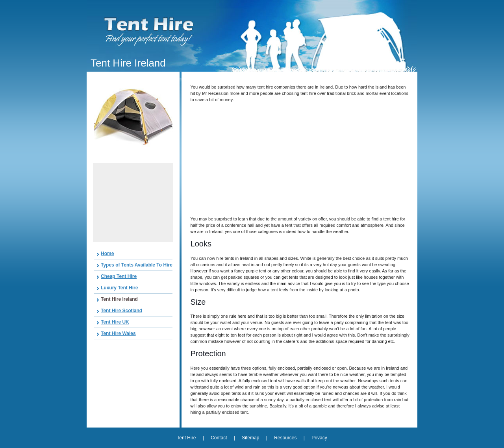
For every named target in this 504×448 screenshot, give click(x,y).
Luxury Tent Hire (119, 288)
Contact (219, 438)
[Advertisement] (133, 202)
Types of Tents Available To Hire (137, 265)
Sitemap (250, 438)
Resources (285, 438)
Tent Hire (187, 438)
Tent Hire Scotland (121, 311)
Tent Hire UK (115, 322)
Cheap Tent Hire (119, 276)
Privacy (319, 438)
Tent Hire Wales (118, 333)
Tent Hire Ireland (119, 299)
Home (107, 254)
